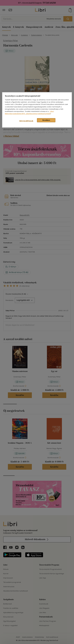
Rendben (46, 120)
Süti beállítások (26, 121)
